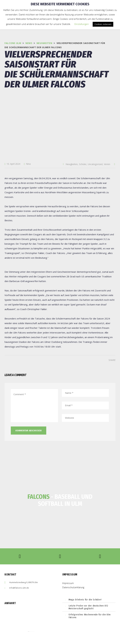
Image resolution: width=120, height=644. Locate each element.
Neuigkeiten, (72, 164)
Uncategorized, (95, 164)
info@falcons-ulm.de (19, 588)
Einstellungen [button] (82, 24)
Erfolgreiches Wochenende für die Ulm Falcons (90, 616)
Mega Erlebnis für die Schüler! (85, 600)
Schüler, (83, 164)
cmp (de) (34, 631)
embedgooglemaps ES (31, 631)
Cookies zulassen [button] (103, 24)
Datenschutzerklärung (73, 587)
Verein (107, 164)
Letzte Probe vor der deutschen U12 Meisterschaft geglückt (88, 607)
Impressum (68, 583)
